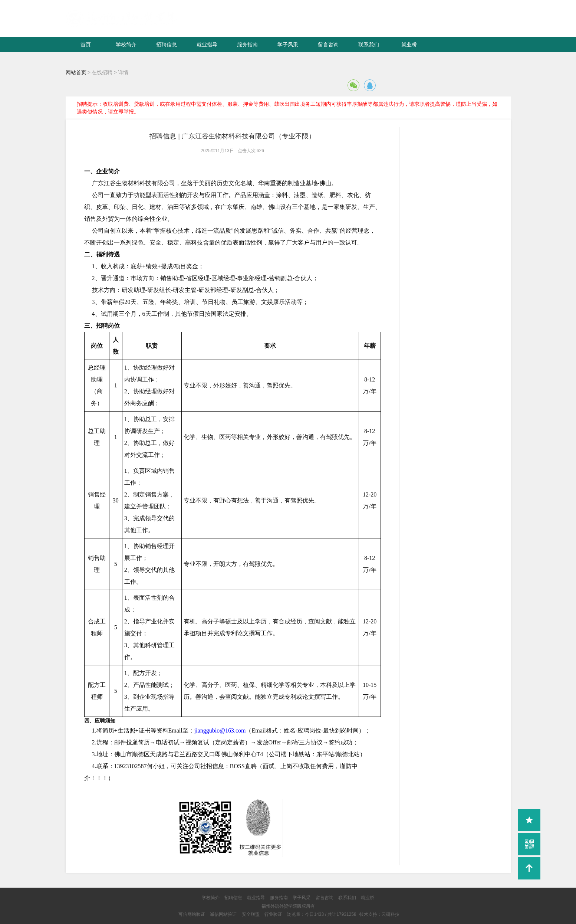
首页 (86, 45)
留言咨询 (328, 45)
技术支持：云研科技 (379, 914)
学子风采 (288, 45)
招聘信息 (167, 45)
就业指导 (207, 45)
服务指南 (247, 45)
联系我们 (369, 45)
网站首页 (76, 72)
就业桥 (409, 45)
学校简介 (126, 45)
